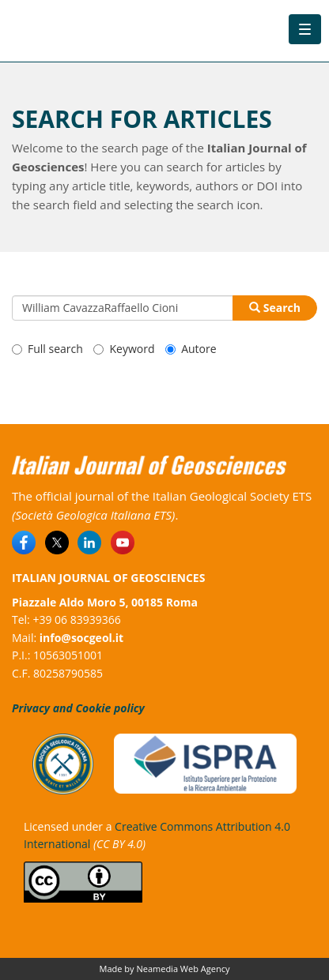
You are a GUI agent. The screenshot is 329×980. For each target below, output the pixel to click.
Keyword (124, 349)
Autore (191, 349)
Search (275, 308)
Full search (47, 349)
